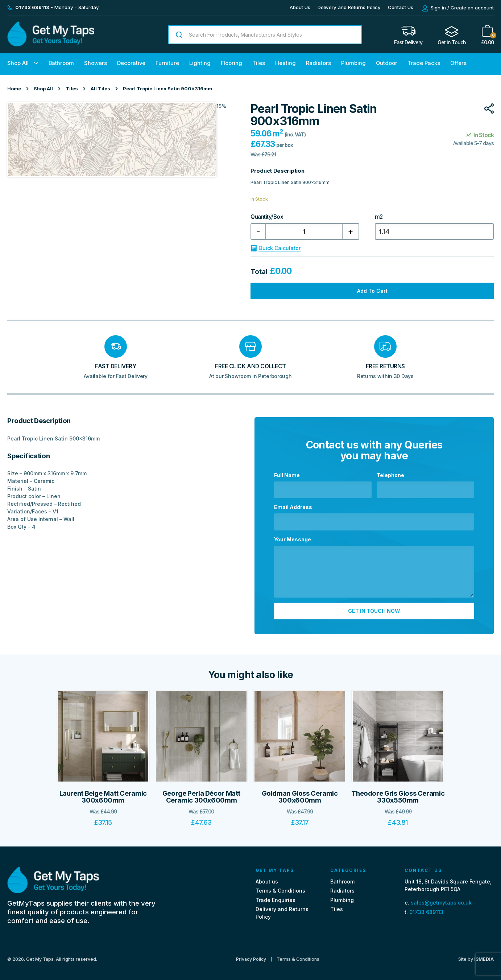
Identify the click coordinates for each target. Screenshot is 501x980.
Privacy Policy (251, 956)
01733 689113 (426, 909)
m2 (379, 217)
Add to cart (372, 291)
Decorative (131, 63)
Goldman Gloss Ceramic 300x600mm (300, 794)
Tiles (259, 63)
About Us (300, 7)
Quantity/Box (267, 217)
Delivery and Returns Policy (349, 7)
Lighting (200, 63)
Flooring (231, 63)
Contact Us (401, 7)
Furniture (167, 63)
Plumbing (353, 63)
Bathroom (61, 63)
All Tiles (100, 89)
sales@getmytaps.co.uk (441, 900)
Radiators (318, 63)
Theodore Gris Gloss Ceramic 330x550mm (398, 794)
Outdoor (387, 63)
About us (267, 879)
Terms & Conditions (280, 888)
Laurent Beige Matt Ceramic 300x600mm (103, 794)
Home (14, 89)
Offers (458, 63)
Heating (285, 63)
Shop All (18, 63)
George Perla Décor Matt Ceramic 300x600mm (201, 794)
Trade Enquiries (276, 897)
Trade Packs (424, 63)
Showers (96, 63)
